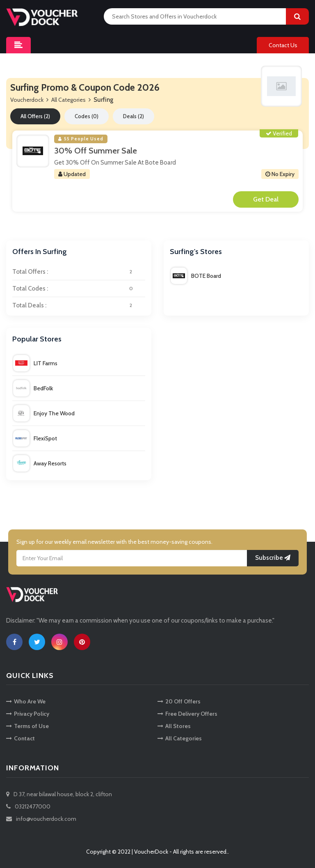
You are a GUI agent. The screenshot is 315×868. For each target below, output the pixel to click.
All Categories (68, 100)
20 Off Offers (179, 701)
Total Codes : (79, 289)
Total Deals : (79, 305)
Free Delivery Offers (187, 714)
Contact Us (283, 45)
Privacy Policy (28, 714)
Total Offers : (79, 272)
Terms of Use (27, 726)
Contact (21, 738)
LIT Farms (35, 363)
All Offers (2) (35, 116)
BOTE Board (196, 276)
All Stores (174, 726)
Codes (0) (87, 116)
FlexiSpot (35, 438)
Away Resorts (40, 463)
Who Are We (26, 701)
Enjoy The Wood (44, 413)
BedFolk (33, 388)
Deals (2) (134, 116)
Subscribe (273, 558)
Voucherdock (27, 100)
